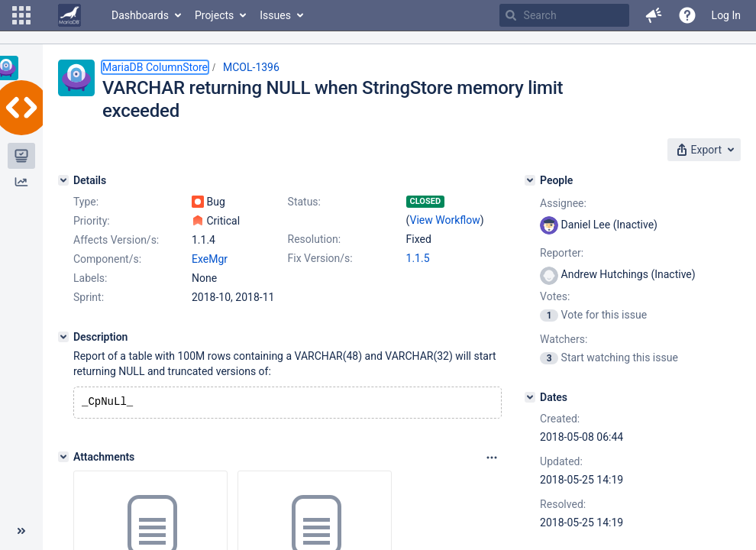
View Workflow (445, 220)
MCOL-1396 (251, 67)
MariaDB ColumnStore (155, 67)
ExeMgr (210, 259)
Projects (214, 15)
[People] (530, 180)
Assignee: (563, 203)
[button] (21, 15)
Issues (275, 15)
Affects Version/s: (116, 240)
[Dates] (530, 397)
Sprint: (89, 297)
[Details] (63, 180)
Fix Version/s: (320, 258)
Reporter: (562, 253)
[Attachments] (63, 458)
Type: (86, 202)
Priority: (92, 221)
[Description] (63, 337)
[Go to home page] (69, 15)
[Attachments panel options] (492, 459)
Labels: (90, 278)
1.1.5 (418, 258)
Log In (726, 15)
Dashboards (140, 15)
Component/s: (107, 259)
